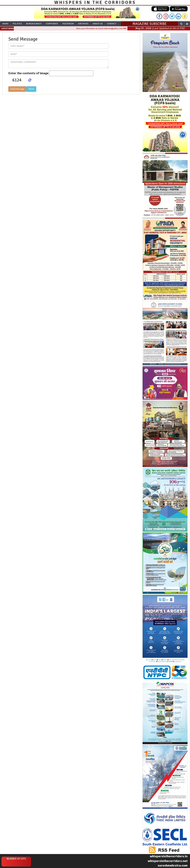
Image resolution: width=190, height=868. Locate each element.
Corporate (52, 24)
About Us (98, 24)
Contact (112, 24)
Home (5, 24)
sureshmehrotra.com (173, 865)
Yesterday (68, 24)
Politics (17, 24)
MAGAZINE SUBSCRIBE (150, 24)
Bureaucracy (34, 24)
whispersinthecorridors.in (169, 856)
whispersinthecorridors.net (168, 861)
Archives (83, 24)
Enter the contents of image (28, 73)
